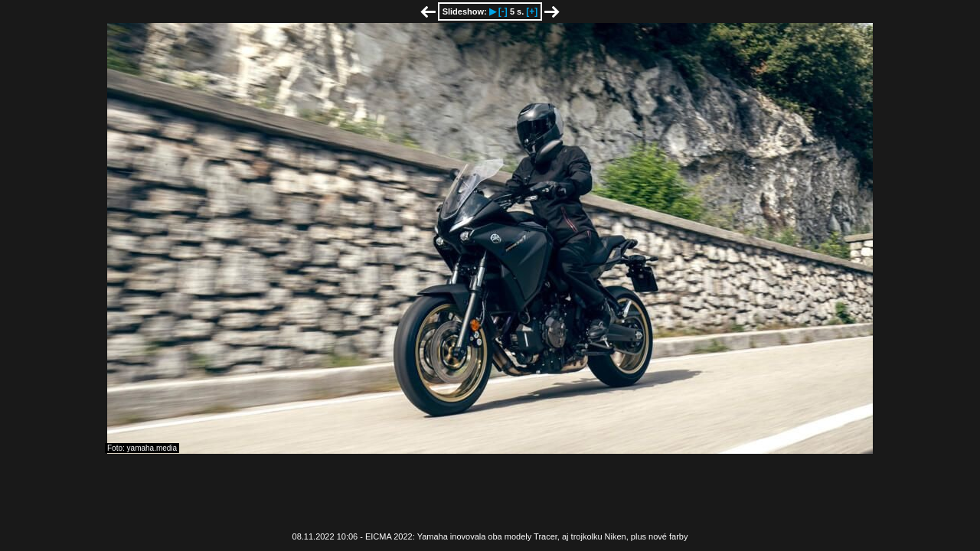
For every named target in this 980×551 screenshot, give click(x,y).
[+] (532, 11)
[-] (503, 11)
